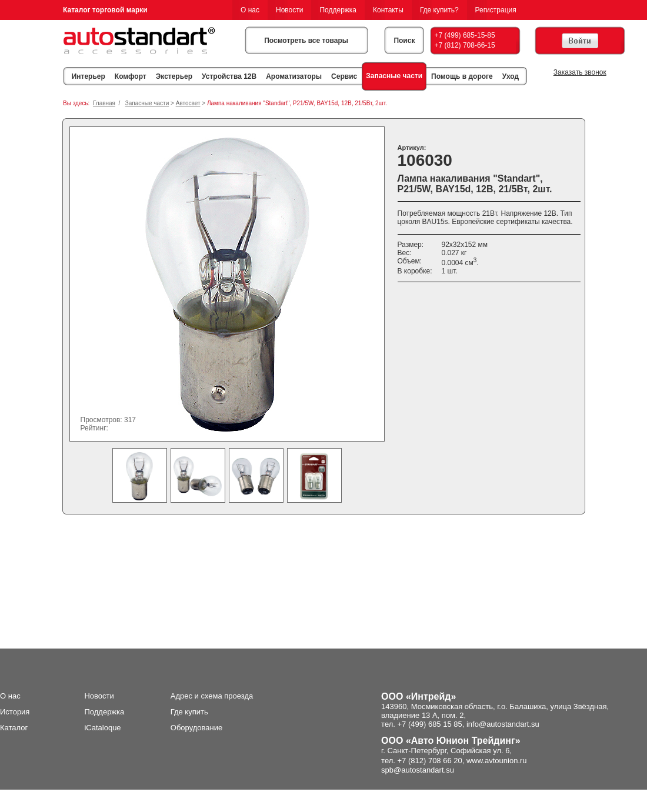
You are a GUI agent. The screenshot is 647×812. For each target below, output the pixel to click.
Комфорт (131, 76)
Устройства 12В (229, 76)
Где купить (189, 712)
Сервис (344, 76)
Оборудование (196, 728)
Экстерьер (174, 76)
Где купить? (439, 10)
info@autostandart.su (503, 724)
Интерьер (89, 76)
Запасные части (394, 76)
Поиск (404, 41)
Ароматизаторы (294, 76)
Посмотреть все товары (306, 41)
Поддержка (338, 10)
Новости (289, 10)
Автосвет (188, 103)
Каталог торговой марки (105, 10)
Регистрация (496, 10)
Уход (511, 76)
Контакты (388, 10)
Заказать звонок (580, 72)
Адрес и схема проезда (212, 696)
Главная (104, 103)
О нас (250, 10)
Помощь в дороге (462, 76)
